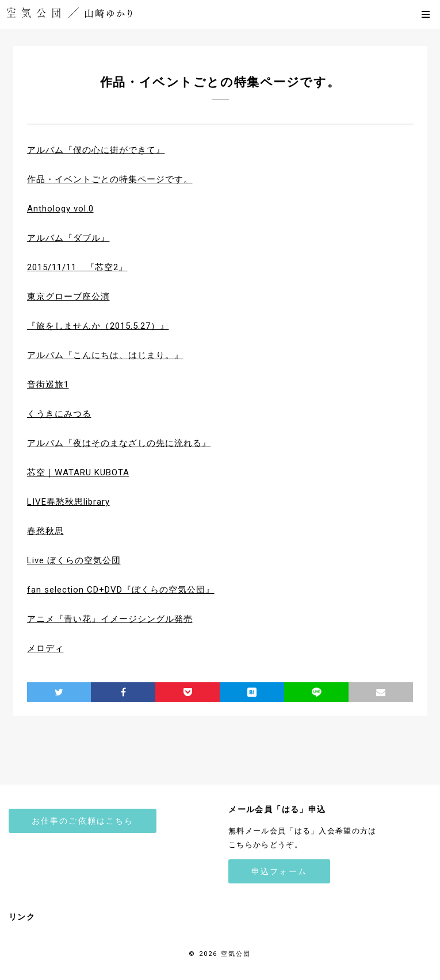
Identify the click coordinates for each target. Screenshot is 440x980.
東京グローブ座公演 (68, 297)
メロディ (45, 648)
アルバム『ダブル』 (68, 238)
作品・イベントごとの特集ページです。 (110, 179)
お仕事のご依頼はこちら (83, 821)
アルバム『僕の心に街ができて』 (96, 150)
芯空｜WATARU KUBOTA (78, 472)
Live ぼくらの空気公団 (74, 560)
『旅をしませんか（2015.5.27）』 (98, 326)
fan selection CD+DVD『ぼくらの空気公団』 (121, 590)
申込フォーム (279, 871)
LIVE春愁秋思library (68, 502)
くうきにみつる (59, 414)
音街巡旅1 (48, 385)
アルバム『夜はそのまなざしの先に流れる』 (119, 443)
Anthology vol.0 (60, 209)
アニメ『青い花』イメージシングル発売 (110, 619)
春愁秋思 (45, 531)
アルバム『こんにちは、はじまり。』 (105, 355)
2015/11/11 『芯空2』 (77, 267)
